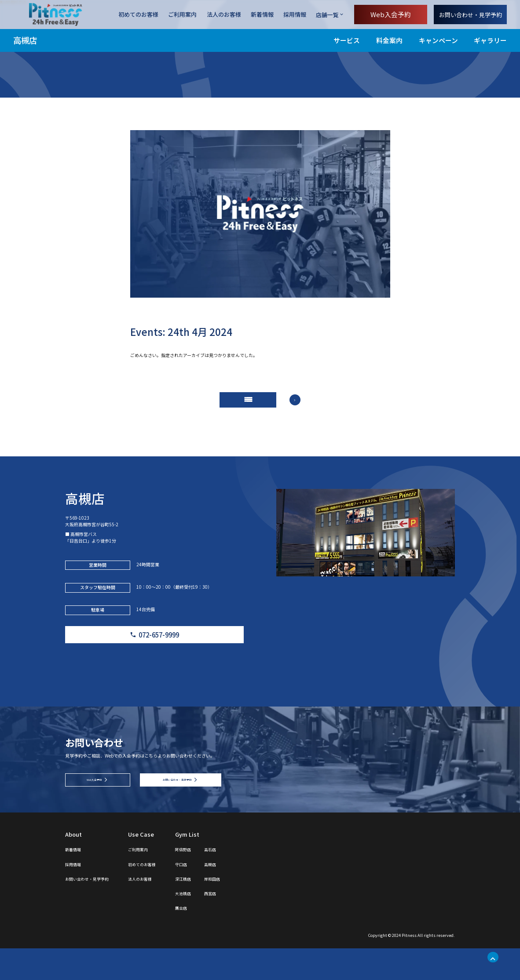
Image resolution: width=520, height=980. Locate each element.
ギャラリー (490, 40)
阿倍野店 (218, 880)
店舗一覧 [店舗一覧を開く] (327, 15)
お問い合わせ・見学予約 (471, 15)
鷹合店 (215, 939)
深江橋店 (218, 910)
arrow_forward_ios (309, 408)
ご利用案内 (182, 15)
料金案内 (389, 40)
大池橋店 (218, 924)
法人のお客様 (224, 15)
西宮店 (251, 924)
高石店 (251, 880)
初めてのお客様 (138, 15)
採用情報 (295, 15)
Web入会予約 (391, 14)
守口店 (215, 895)
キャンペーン (438, 40)
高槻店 (25, 40)
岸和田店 (254, 910)
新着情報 (262, 15)
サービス (347, 40)
